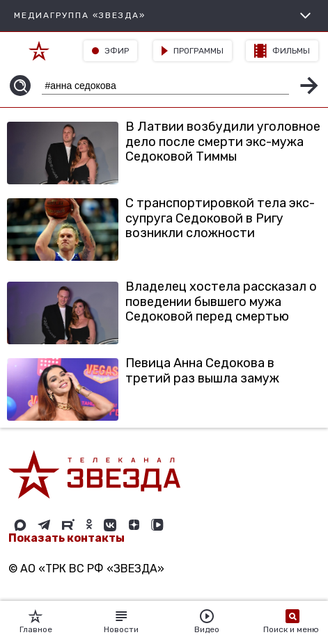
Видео (207, 622)
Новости (121, 622)
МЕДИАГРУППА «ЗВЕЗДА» (164, 16)
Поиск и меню (292, 622)
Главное (36, 622)
